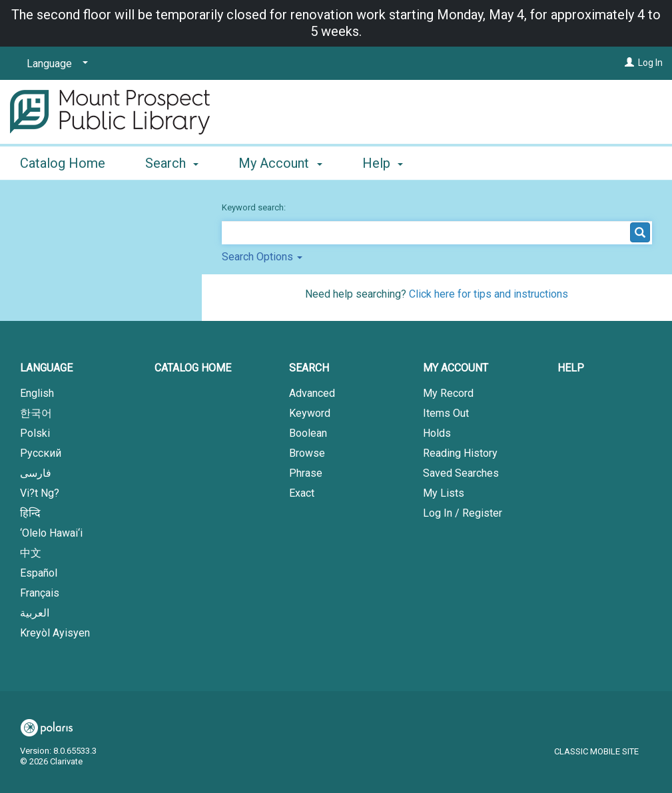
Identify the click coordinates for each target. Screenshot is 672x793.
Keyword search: (255, 207)
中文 (31, 553)
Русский (41, 453)
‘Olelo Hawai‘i (51, 533)
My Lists (444, 493)
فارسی (36, 473)
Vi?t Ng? (40, 493)
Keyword (310, 413)
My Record (448, 393)
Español (39, 573)
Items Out (446, 413)
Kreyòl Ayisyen (55, 633)
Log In (650, 63)
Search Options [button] (262, 257)
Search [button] (172, 163)
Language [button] (46, 368)
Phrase (306, 473)
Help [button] (383, 163)
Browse (307, 453)
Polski (35, 433)
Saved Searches (461, 473)
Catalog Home (63, 163)
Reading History (460, 453)
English (37, 393)
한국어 (36, 413)
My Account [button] (280, 163)
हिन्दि (30, 513)
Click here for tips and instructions (489, 294)
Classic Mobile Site (596, 751)
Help (571, 368)
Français (40, 593)
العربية (35, 613)
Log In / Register (463, 513)
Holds (437, 433)
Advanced (312, 393)
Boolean (308, 433)
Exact (302, 493)
